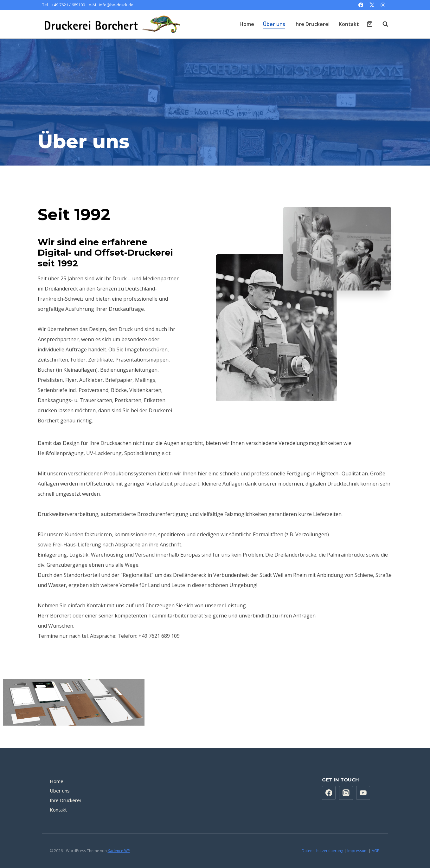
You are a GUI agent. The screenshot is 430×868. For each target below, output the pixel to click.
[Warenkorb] (370, 24)
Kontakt (349, 24)
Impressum (357, 851)
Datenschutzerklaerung (322, 851)
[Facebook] (361, 5)
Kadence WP (119, 851)
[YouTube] (363, 793)
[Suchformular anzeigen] (382, 24)
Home (247, 24)
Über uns (274, 24)
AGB (376, 851)
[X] (372, 5)
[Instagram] (383, 5)
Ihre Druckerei (312, 24)
